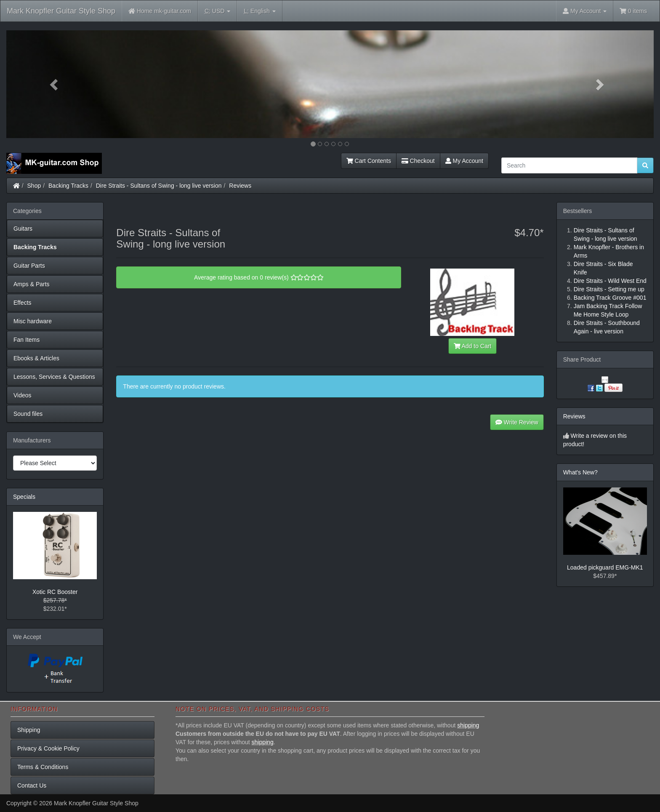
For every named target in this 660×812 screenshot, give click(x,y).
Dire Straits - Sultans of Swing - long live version (159, 186)
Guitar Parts (29, 266)
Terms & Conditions (43, 767)
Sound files (28, 414)
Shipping (29, 730)
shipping (468, 725)
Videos (23, 395)
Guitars (23, 229)
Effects (23, 303)
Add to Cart (473, 346)
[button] (55, 84)
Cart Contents (369, 161)
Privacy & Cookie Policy (48, 748)
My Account (464, 161)
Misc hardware (33, 321)
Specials (24, 497)
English (259, 11)
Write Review (517, 422)
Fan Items (27, 340)
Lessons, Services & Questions (54, 377)
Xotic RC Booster (55, 592)
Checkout (418, 161)
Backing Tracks (68, 186)
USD (217, 11)
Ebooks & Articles (36, 358)
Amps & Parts (32, 284)
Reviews (240, 186)
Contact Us (32, 785)
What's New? (580, 472)
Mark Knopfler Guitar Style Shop (61, 11)
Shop (34, 186)
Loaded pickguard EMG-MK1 (605, 567)
